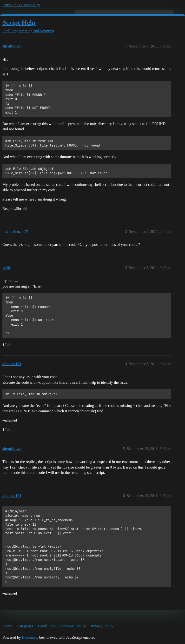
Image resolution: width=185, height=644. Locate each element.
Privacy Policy (102, 626)
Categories (25, 626)
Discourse (30, 637)
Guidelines (46, 626)
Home (7, 626)
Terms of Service (73, 626)
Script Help (19, 23)
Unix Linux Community (21, 5)
